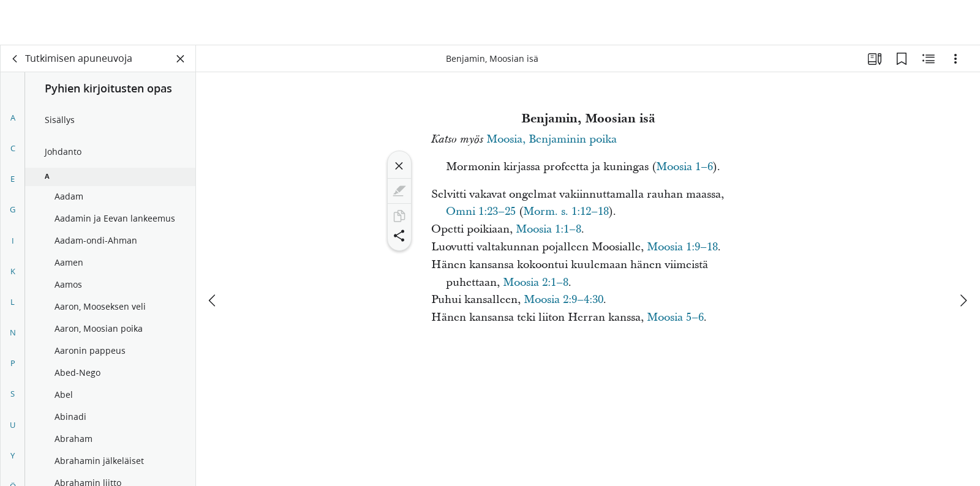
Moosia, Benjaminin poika (552, 139)
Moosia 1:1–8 (548, 229)
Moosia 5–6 (675, 317)
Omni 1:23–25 (481, 211)
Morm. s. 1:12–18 (566, 211)
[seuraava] (963, 255)
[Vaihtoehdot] (956, 59)
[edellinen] (213, 255)
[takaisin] (15, 59)
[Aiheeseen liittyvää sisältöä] (929, 59)
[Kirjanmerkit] (902, 59)
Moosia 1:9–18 (682, 247)
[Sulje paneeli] (181, 59)
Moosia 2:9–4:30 (563, 300)
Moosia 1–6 (684, 167)
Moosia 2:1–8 (536, 282)
